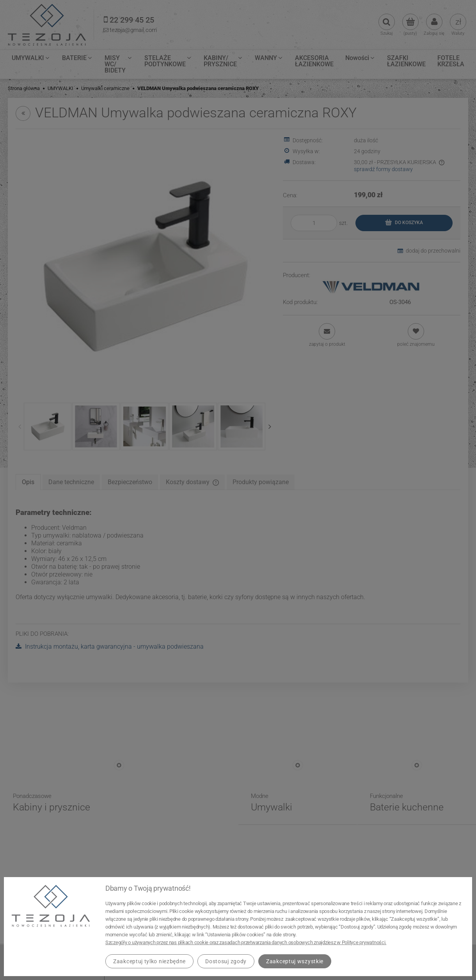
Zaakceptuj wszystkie (295, 961)
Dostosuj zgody (226, 961)
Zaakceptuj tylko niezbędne (149, 961)
